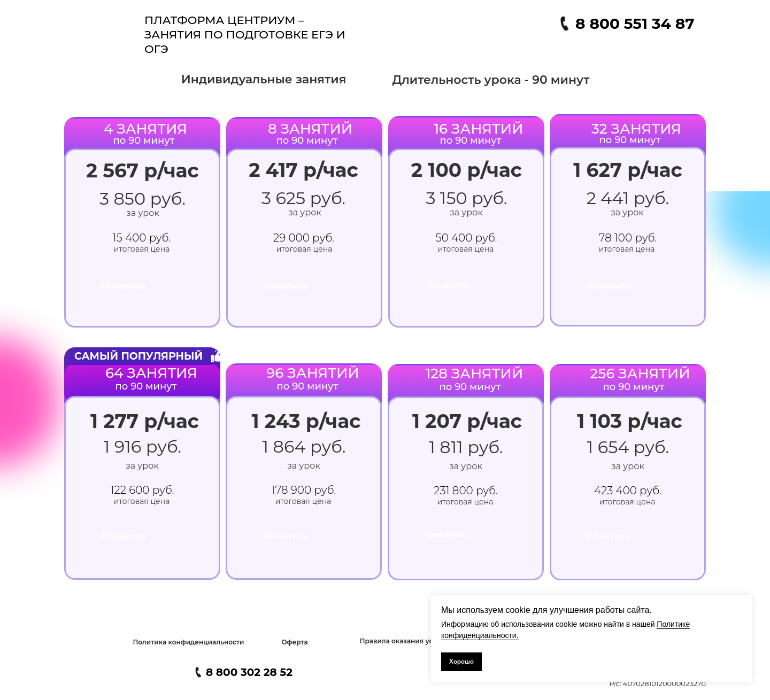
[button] (188, 642)
